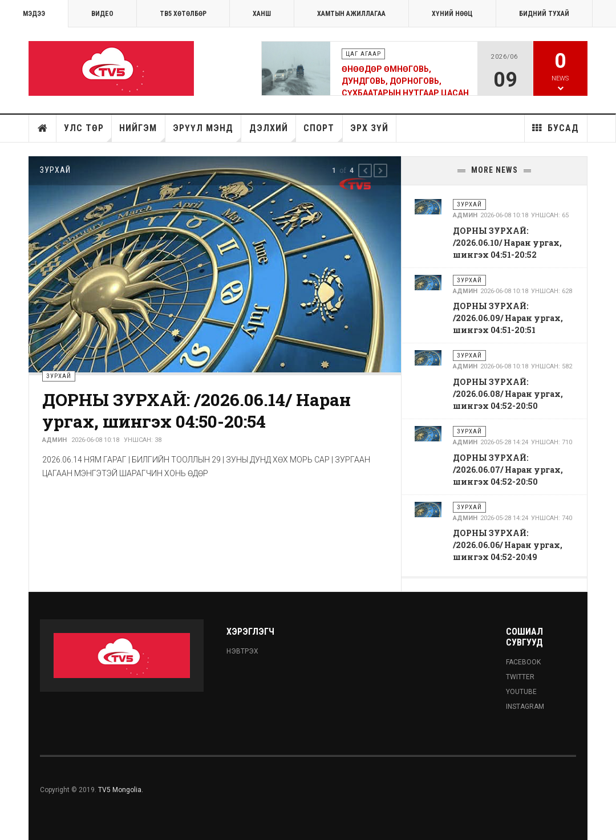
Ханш (262, 14)
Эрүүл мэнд (207, 132)
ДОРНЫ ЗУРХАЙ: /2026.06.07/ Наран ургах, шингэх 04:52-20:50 (508, 470)
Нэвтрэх (242, 651)
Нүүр (43, 128)
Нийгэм (142, 132)
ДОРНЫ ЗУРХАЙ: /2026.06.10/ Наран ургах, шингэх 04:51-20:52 (507, 243)
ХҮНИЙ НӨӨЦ (452, 14)
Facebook (523, 662)
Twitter (520, 677)
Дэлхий (273, 132)
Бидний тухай (544, 14)
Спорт (323, 132)
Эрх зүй (369, 128)
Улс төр (88, 132)
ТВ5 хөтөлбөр (183, 14)
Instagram (525, 707)
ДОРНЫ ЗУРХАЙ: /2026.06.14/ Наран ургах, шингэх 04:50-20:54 (196, 410)
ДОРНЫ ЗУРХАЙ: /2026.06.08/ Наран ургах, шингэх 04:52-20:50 (508, 394)
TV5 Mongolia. (121, 790)
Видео (102, 14)
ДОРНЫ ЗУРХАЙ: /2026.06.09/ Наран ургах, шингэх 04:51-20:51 (508, 318)
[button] (365, 171)
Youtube (521, 692)
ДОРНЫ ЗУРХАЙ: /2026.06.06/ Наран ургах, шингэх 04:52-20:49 (508, 545)
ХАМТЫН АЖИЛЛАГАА (351, 14)
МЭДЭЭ (34, 14)
